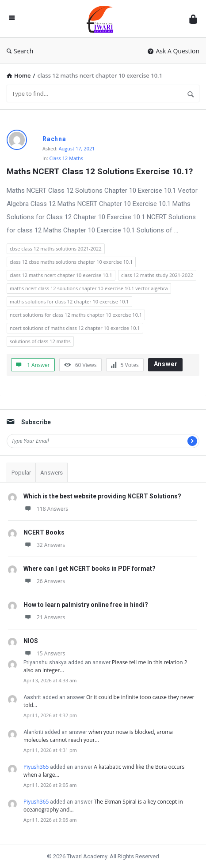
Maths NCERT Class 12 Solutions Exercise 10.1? (100, 171)
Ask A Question (174, 51)
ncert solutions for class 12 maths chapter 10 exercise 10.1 (76, 315)
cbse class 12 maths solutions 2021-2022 (56, 249)
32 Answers (44, 545)
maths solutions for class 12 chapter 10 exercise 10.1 (69, 301)
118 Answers (46, 509)
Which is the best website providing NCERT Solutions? (102, 496)
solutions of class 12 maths (40, 341)
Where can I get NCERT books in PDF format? (90, 569)
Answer (166, 364)
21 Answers (44, 617)
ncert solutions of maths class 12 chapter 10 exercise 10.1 (75, 328)
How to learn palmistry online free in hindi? (86, 605)
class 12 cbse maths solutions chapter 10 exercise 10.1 (71, 262)
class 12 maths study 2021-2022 (157, 275)
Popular (21, 473)
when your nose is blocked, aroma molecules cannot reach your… (98, 736)
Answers (51, 473)
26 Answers (44, 581)
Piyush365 (36, 767)
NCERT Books (44, 532)
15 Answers (44, 653)
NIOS (31, 641)
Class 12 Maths (67, 158)
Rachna (54, 139)
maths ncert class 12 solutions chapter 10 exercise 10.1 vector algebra (89, 288)
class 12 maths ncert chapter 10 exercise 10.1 (61, 275)
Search (20, 51)
